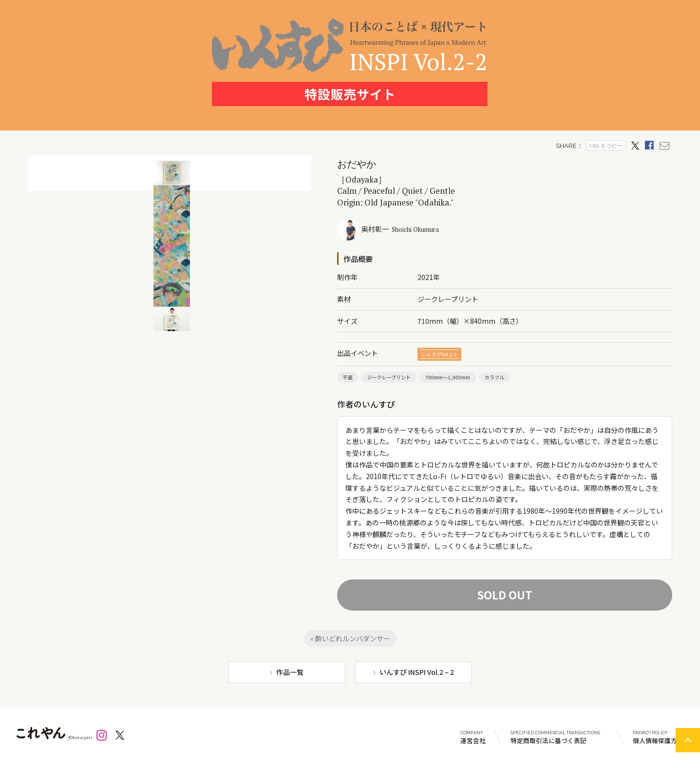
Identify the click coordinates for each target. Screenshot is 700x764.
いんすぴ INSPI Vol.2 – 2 (417, 672)
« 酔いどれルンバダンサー (350, 638)
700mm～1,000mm (448, 377)
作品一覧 (290, 672)
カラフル (494, 377)
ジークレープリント (389, 377)
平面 (348, 377)
